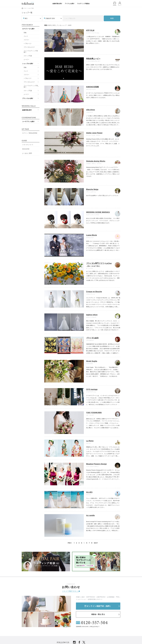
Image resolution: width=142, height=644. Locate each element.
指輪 (25, 33)
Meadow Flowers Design (96, 464)
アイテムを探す (70, 4)
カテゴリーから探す (28, 29)
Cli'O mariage (92, 389)
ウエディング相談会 (83, 4)
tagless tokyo (92, 315)
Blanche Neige (92, 189)
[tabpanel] (64, 40)
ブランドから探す (28, 98)
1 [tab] (62, 51)
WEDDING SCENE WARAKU (98, 212)
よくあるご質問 (27, 153)
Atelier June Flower (94, 133)
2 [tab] (64, 51)
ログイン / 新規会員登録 (30, 133)
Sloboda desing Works (96, 161)
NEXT (96, 543)
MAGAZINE (26, 149)
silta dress (91, 110)
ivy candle (90, 515)
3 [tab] (66, 51)
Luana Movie (92, 235)
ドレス (26, 36)
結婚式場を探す (57, 4)
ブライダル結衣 (92, 338)
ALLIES (89, 492)
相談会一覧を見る (98, 614)
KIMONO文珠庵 (92, 87)
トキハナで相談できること (70, 591)
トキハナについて (28, 145)
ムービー (26, 59)
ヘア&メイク (28, 43)
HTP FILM (90, 30)
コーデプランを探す (28, 122)
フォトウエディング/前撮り (31, 51)
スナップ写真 (28, 56)
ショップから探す (28, 64)
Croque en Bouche (94, 292)
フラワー (26, 40)
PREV (70, 543)
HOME (25, 8)
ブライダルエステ (29, 47)
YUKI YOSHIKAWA (94, 413)
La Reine (90, 441)
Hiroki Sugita (92, 361)
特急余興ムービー (93, 59)
